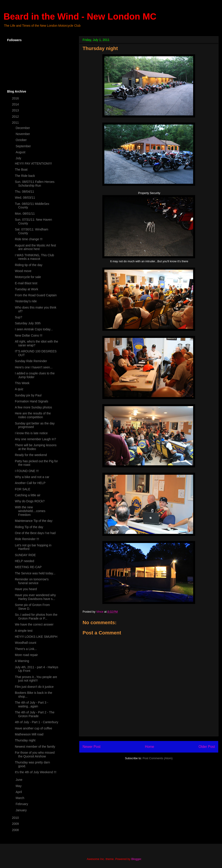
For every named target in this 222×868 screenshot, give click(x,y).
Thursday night (25, 740)
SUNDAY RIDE (25, 555)
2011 (16, 123)
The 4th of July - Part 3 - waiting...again (32, 704)
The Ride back (25, 176)
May (19, 786)
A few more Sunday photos (33, 407)
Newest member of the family (35, 747)
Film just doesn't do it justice (34, 687)
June (19, 780)
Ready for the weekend (31, 455)
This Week (22, 383)
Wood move (23, 271)
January (22, 810)
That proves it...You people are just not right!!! (36, 679)
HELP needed (25, 561)
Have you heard (26, 589)
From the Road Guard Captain (36, 295)
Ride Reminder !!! (27, 539)
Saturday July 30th (28, 323)
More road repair (26, 655)
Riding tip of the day (29, 265)
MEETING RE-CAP (28, 567)
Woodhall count (26, 643)
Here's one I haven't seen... (34, 367)
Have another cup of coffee (34, 728)
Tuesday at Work (27, 289)
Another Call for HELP (30, 483)
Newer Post (92, 747)
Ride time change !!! (29, 239)
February (22, 804)
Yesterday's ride (26, 301)
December (23, 128)
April (19, 792)
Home (150, 747)
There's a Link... (26, 649)
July (19, 158)
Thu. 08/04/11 (24, 192)
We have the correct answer (34, 624)
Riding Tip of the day (29, 527)
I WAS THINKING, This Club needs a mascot (34, 257)
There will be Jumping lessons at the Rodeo (36, 447)
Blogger (136, 859)
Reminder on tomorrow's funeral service (32, 581)
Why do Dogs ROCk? (30, 501)
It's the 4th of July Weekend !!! (36, 772)
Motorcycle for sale (28, 277)
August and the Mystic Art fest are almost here (35, 247)
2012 (16, 117)
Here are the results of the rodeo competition (33, 415)
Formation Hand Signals (32, 401)
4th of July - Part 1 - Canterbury (37, 722)
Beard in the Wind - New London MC (80, 16)
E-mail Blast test (26, 283)
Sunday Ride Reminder (31, 361)
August (21, 152)
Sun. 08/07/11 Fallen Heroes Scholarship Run (35, 184)
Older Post (207, 747)
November (23, 134)
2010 (16, 818)
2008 (16, 830)
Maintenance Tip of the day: (34, 521)
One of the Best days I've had (35, 533)
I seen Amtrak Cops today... (34, 329)
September (24, 146)
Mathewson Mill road (29, 734)
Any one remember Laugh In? (35, 439)
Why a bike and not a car (32, 477)
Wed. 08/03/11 (25, 198)
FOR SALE (23, 489)
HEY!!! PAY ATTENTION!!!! (33, 164)
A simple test (24, 631)
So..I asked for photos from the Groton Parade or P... (36, 617)
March (20, 798)
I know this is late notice (31, 433)
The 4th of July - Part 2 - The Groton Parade (35, 714)
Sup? (19, 317)
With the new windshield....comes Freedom (30, 511)
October (22, 140)
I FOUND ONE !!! (27, 471)
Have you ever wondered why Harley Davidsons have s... (35, 597)
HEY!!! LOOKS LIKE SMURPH (36, 637)
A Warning (22, 661)
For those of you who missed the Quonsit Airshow (35, 754)
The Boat (21, 170)
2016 (16, 98)
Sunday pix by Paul (28, 395)
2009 (16, 824)
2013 (16, 110)
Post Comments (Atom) (158, 758)
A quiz (19, 389)
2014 (16, 104)
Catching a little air (28, 495)
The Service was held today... (35, 573)
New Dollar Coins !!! (29, 335)
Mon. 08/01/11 (25, 214)
